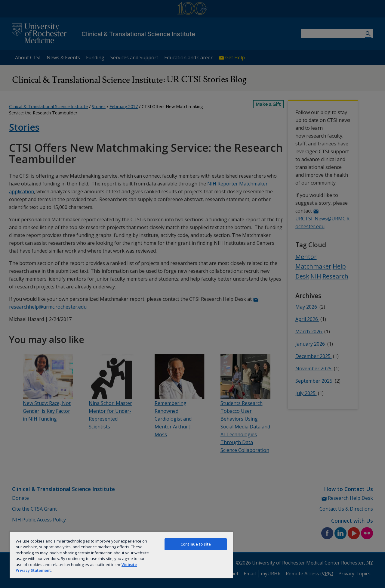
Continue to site (196, 544)
